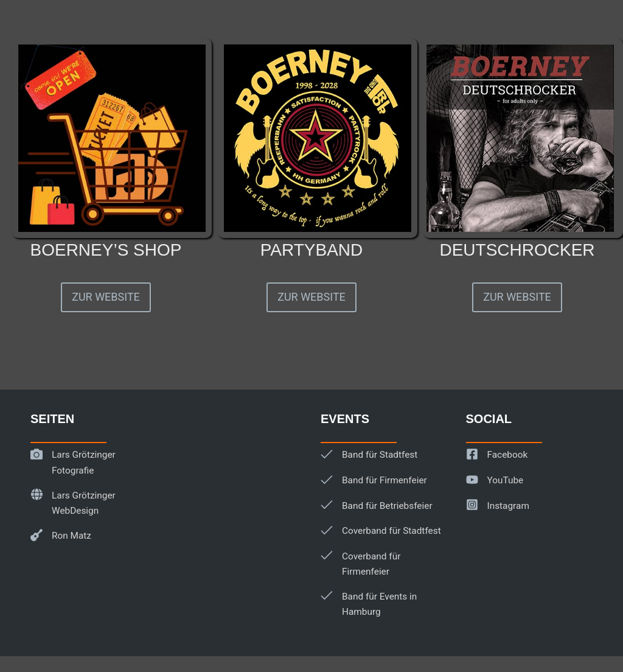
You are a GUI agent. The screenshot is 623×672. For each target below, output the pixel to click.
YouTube (505, 480)
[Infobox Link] (106, 161)
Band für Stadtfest (379, 455)
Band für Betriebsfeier (386, 506)
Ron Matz (71, 536)
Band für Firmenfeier (383, 480)
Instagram (508, 506)
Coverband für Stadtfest (390, 531)
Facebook (507, 455)
